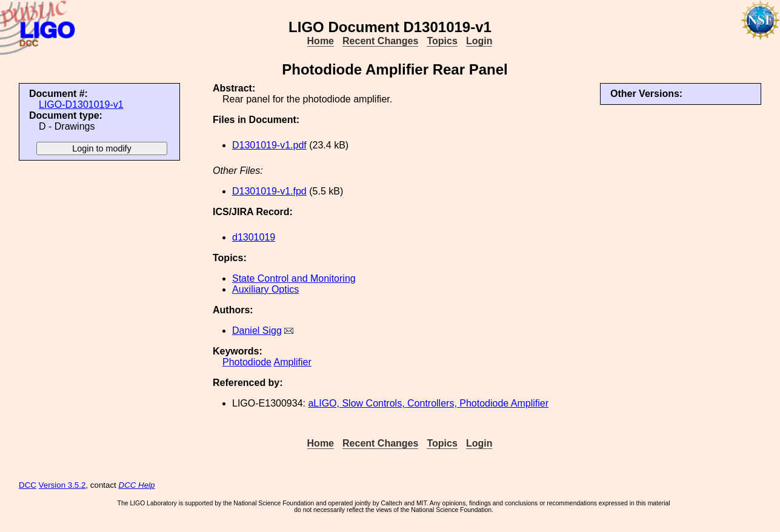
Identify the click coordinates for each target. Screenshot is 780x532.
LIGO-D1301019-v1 (81, 105)
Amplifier (293, 362)
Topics (442, 41)
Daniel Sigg (257, 331)
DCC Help (137, 485)
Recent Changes (380, 41)
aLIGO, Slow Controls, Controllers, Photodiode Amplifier (428, 403)
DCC (28, 485)
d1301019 (254, 237)
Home (321, 41)
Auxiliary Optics (265, 289)
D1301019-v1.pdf (269, 145)
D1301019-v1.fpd (269, 191)
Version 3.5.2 (62, 485)
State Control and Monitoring (294, 278)
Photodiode (247, 362)
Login (479, 41)
